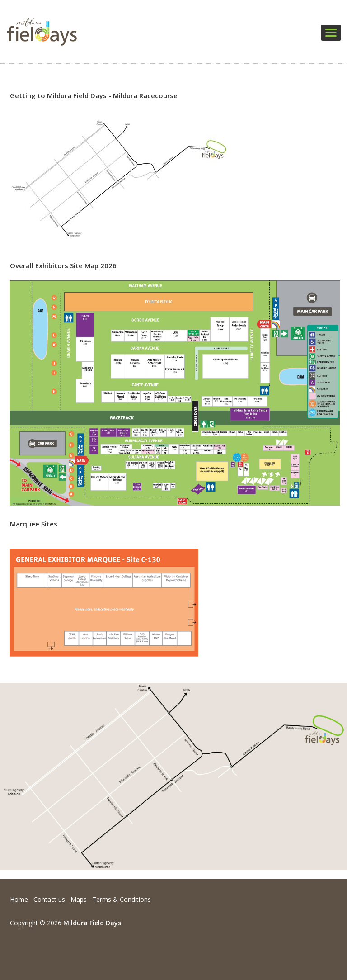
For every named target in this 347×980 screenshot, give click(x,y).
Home (19, 899)
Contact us (49, 899)
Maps (79, 899)
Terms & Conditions (122, 899)
